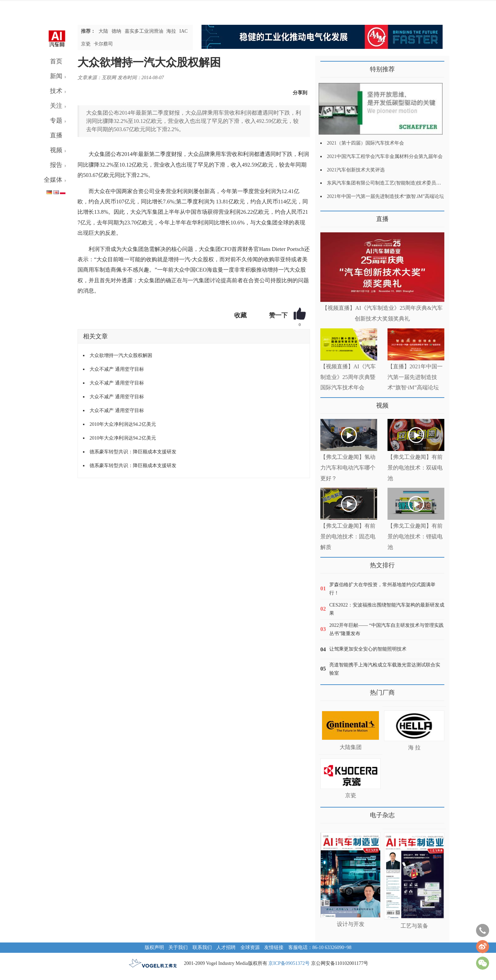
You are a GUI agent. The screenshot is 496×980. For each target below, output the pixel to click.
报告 (56, 165)
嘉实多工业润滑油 (144, 31)
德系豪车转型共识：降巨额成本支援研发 (133, 452)
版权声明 (154, 947)
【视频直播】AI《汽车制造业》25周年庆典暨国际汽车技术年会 (348, 377)
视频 (56, 150)
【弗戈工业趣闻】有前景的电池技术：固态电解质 (348, 536)
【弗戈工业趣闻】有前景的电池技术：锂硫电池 (415, 536)
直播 (56, 135)
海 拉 (414, 747)
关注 (56, 106)
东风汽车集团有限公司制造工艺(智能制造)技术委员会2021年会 (394, 183)
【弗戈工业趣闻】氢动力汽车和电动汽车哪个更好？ (348, 468)
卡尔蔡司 (103, 44)
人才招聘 (226, 947)
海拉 (171, 31)
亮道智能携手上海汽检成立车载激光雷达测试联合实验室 (385, 669)
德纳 (116, 31)
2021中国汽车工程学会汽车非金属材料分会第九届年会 (385, 156)
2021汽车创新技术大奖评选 (356, 170)
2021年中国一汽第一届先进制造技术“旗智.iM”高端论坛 (385, 196)
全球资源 (250, 947)
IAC (184, 31)
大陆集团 (351, 747)
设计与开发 (351, 924)
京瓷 (86, 44)
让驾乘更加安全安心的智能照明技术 (368, 649)
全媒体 (53, 180)
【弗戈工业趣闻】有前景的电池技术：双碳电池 (415, 468)
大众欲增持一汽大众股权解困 (121, 355)
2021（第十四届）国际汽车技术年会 (365, 143)
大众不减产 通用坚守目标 (117, 369)
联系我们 (202, 947)
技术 (56, 91)
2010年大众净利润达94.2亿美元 (123, 424)
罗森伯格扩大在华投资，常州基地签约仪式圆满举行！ (382, 589)
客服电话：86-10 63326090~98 (320, 947)
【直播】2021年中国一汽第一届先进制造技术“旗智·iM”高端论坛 (415, 377)
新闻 (56, 76)
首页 (56, 61)
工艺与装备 (414, 926)
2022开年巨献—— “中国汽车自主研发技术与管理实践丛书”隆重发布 (386, 629)
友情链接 (274, 947)
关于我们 (178, 947)
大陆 (103, 31)
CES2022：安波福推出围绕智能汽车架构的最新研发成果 (387, 609)
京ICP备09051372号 (289, 963)
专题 (56, 120)
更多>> (327, 216)
